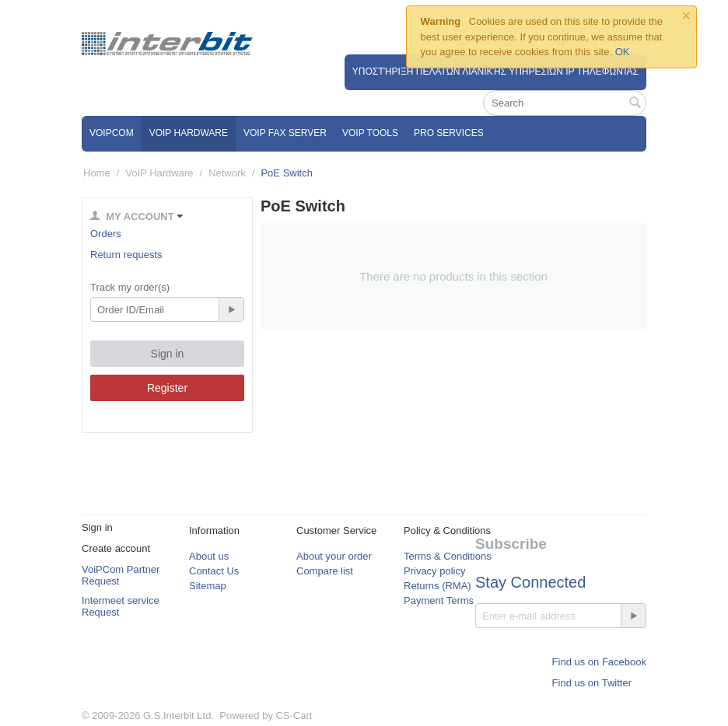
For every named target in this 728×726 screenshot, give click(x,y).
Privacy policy (434, 571)
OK (623, 52)
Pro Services (449, 133)
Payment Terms (439, 600)
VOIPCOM (112, 133)
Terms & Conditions (448, 556)
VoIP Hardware (189, 133)
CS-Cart (294, 716)
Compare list (325, 571)
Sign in (168, 354)
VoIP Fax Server (285, 133)
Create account (116, 548)
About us (209, 556)
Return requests (126, 255)
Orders (106, 234)
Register (167, 388)
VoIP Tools (370, 133)
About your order (334, 556)
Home (97, 173)
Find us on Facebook (599, 662)
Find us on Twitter (592, 683)
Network (227, 173)
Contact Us (214, 571)
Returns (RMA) (437, 586)
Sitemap (208, 586)
